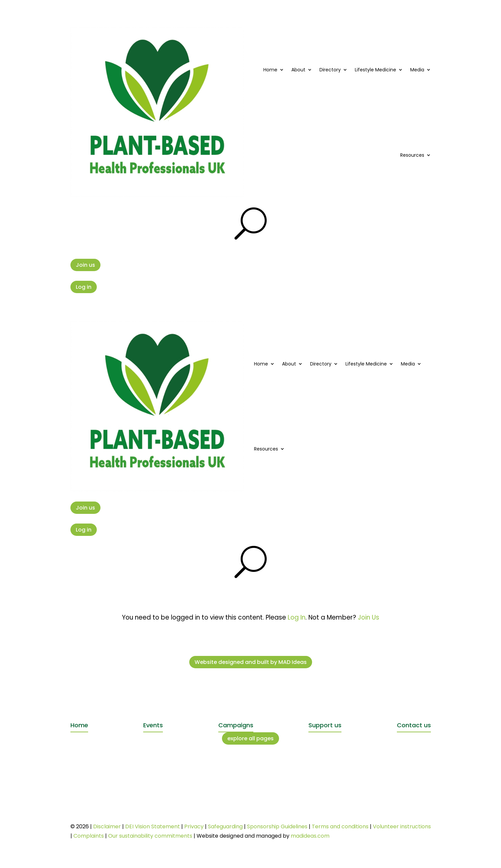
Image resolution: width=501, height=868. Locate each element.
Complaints (89, 836)
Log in (84, 287)
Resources (412, 155)
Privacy (194, 826)
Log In (297, 617)
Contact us (414, 725)
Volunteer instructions (402, 826)
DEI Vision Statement (153, 826)
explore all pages (251, 738)
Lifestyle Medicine (375, 70)
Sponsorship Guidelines (277, 826)
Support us (325, 725)
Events (153, 725)
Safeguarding (225, 826)
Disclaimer (107, 826)
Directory (330, 70)
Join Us (368, 617)
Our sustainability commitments (150, 836)
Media (417, 70)
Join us (85, 265)
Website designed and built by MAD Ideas (251, 662)
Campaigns (236, 725)
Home (270, 70)
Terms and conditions (340, 826)
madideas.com (310, 836)
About (298, 70)
